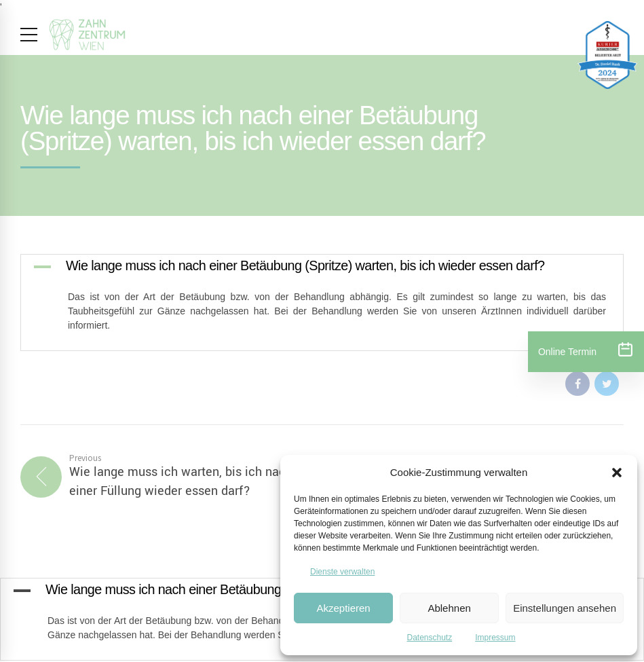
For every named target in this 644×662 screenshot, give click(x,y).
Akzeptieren (343, 608)
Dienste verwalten (342, 572)
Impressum (495, 638)
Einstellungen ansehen (565, 608)
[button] (617, 473)
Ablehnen (449, 608)
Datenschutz (429, 638)
